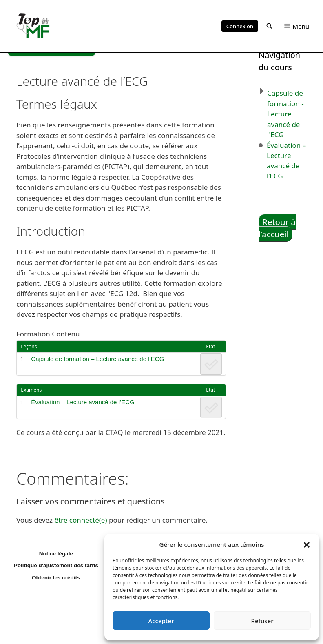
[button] (307, 544)
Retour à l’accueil (277, 228)
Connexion (240, 26)
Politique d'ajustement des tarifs (56, 565)
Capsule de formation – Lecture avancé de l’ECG (97, 359)
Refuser (262, 621)
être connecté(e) (81, 520)
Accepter (161, 621)
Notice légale (56, 554)
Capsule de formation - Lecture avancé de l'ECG (285, 114)
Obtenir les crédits (56, 578)
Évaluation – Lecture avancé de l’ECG (83, 402)
